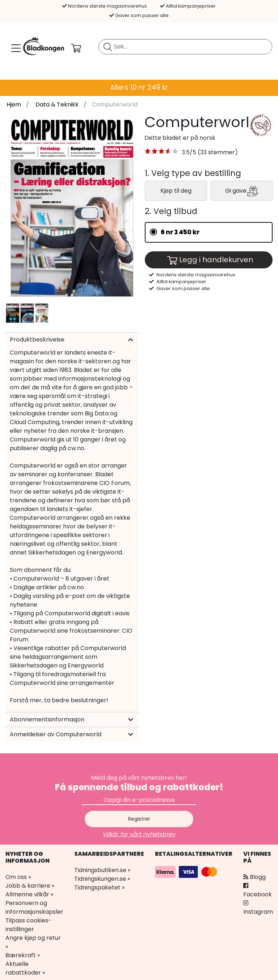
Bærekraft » (23, 955)
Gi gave (242, 191)
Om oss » (18, 877)
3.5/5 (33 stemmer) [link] (210, 152)
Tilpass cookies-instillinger (28, 925)
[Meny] (14, 48)
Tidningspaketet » (99, 887)
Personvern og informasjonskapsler (34, 907)
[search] (185, 47)
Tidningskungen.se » (102, 879)
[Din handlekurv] (82, 48)
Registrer (139, 819)
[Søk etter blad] (108, 47)
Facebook (258, 891)
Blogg (254, 877)
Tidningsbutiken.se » (102, 870)
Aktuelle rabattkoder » (25, 968)
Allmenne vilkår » (29, 894)
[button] (162, 152)
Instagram (258, 908)
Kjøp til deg (176, 191)
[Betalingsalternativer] (187, 872)
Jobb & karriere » (30, 886)
